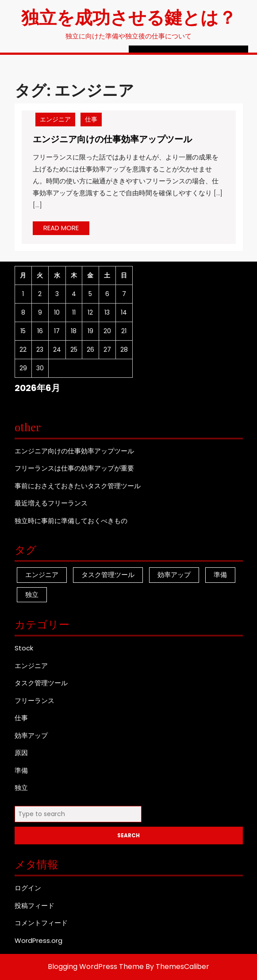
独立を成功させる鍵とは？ (129, 17)
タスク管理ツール (41, 683)
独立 (21, 788)
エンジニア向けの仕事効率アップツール (112, 139)
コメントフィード (41, 923)
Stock (24, 648)
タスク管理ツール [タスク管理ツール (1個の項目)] (108, 575)
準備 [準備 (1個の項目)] (220, 575)
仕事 (91, 119)
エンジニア (55, 119)
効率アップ (31, 735)
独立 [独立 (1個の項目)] (32, 594)
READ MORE (66, 229)
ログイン (28, 888)
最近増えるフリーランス (51, 503)
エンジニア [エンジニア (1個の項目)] (42, 575)
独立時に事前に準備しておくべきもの (71, 521)
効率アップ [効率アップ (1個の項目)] (174, 575)
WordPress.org (38, 940)
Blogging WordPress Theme (96, 967)
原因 (21, 753)
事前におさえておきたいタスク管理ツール (78, 486)
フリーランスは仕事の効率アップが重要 (74, 468)
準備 (21, 770)
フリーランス (35, 701)
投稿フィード (35, 906)
